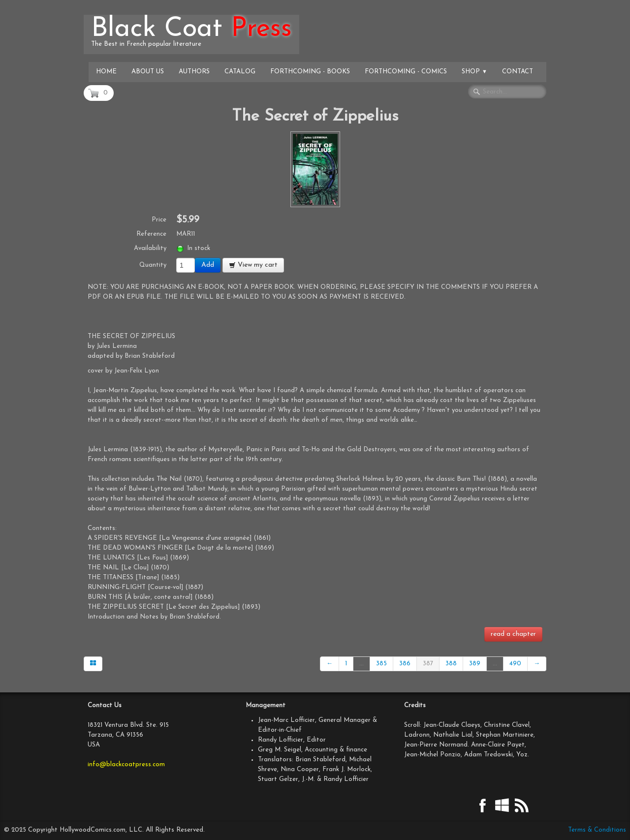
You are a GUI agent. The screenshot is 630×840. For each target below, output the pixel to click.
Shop (474, 72)
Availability (150, 248)
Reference (151, 234)
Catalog (240, 72)
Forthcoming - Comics (406, 72)
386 (405, 664)
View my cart (253, 265)
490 (515, 664)
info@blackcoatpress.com (126, 764)
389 (475, 664)
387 (428, 664)
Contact (518, 72)
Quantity (153, 265)
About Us (148, 72)
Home (106, 72)
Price (159, 220)
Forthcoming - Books (310, 72)
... (362, 664)
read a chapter (513, 634)
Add (208, 265)
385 (381, 664)
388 (451, 664)
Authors (194, 72)
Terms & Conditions (597, 830)
